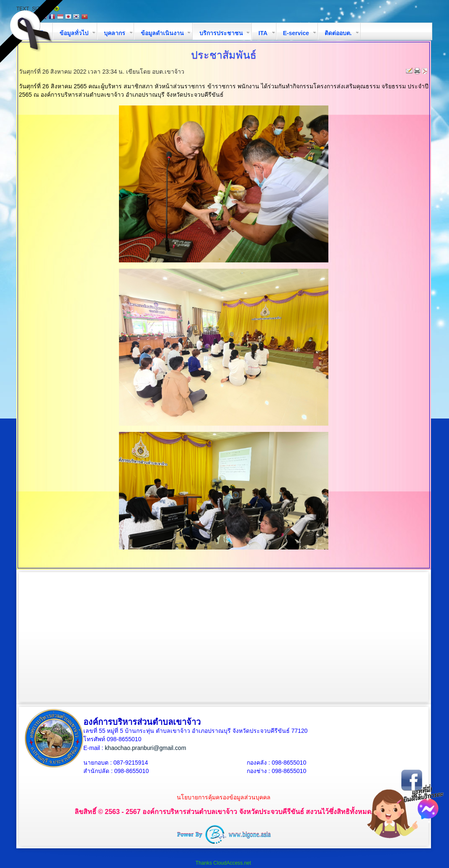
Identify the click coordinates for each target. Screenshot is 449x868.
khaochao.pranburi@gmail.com (145, 748)
